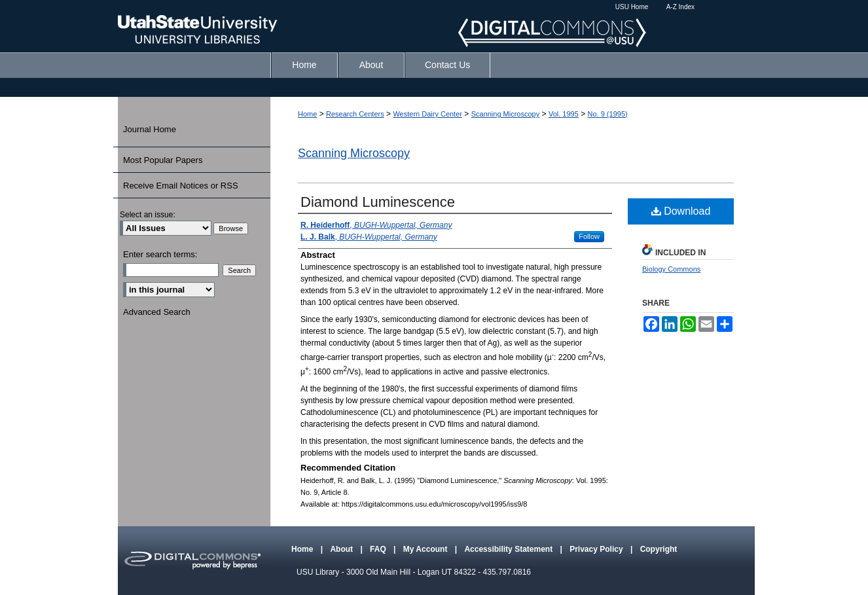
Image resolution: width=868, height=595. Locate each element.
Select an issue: (148, 215)
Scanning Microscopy (506, 114)
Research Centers (355, 114)
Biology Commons (671, 269)
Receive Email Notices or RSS (181, 186)
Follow (589, 236)
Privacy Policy (597, 549)
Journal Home (150, 129)
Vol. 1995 (564, 114)
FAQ (379, 549)
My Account (426, 549)
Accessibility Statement (509, 549)
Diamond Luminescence (378, 202)
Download (681, 211)
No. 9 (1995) (608, 114)
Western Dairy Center (427, 114)
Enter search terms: (160, 254)
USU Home (632, 7)
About (342, 549)
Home (307, 114)
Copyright (659, 549)
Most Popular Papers (163, 160)
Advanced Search (157, 312)
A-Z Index (680, 7)
